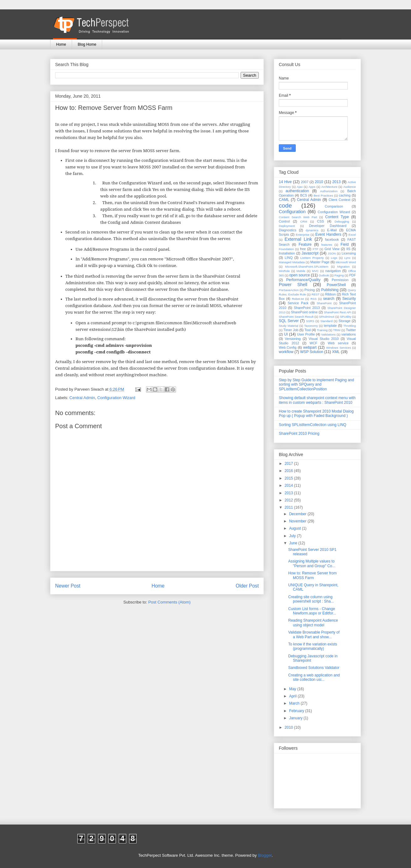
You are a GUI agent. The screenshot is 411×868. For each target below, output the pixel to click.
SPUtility (346, 317)
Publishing (330, 290)
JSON (332, 253)
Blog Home (87, 44)
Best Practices (323, 195)
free (303, 249)
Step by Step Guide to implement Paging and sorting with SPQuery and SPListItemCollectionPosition (316, 385)
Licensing (349, 253)
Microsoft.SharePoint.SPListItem (307, 267)
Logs (334, 258)
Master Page (320, 262)
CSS (320, 221)
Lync (347, 258)
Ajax (300, 187)
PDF (352, 275)
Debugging (342, 221)
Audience (350, 187)
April (293, 696)
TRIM (337, 330)
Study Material (289, 326)
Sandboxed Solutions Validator (314, 668)
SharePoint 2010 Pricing (299, 434)
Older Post (247, 586)
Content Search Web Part (298, 217)
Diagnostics (288, 230)
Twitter (351, 330)
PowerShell (336, 285)
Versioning (293, 339)
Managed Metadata (292, 262)
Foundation (286, 249)
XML (336, 352)
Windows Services (339, 348)
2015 (289, 478)
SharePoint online (304, 312)
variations (349, 334)
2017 (289, 464)
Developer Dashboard (328, 226)
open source (299, 275)
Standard (327, 321)
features (327, 245)
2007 (304, 182)
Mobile (301, 271)
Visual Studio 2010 (324, 339)
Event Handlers (328, 234)
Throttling (350, 326)
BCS (304, 195)
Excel (352, 235)
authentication (297, 191)
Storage (345, 321)
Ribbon (330, 294)
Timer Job (291, 330)
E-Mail (332, 230)
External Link (298, 239)
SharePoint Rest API (338, 312)
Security (349, 299)
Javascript (310, 253)
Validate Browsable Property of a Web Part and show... (314, 634)
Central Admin (82, 398)
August (296, 528)
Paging (339, 275)
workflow (286, 352)
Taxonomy (311, 326)
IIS (348, 249)
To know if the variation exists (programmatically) (313, 646)
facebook (332, 239)
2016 (289, 471)
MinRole (284, 271)
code (285, 205)
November (298, 521)
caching (345, 195)
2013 (337, 182)
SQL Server (289, 321)
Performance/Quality (303, 280)
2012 (289, 500)
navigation (333, 271)
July (293, 536)
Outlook (324, 275)
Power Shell (293, 285)
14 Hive (285, 182)
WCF (313, 343)
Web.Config (288, 347)
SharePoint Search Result (296, 317)
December (298, 514)
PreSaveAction (289, 290)
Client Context (339, 200)
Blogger (265, 855)
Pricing (310, 290)
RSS (314, 299)
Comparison (334, 206)
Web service (338, 343)
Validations (328, 334)
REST (315, 294)
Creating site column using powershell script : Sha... (311, 599)
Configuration (292, 212)
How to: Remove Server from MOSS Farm (312, 575)
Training (322, 330)
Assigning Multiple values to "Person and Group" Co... (312, 563)
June (294, 543)
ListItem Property (312, 258)
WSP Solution (312, 352)
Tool (308, 330)
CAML (284, 200)
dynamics (312, 230)
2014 (289, 485)
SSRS (310, 321)
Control (284, 221)
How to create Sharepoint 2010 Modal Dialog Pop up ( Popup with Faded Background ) (316, 413)
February (297, 711)
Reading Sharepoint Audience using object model (313, 623)
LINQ (289, 258)
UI (286, 334)
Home (61, 44)
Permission (340, 280)
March (295, 703)
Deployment (287, 226)
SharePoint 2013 (307, 308)
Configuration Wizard (116, 398)
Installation (287, 253)
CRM (304, 221)
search (329, 299)
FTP (315, 249)
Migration (343, 267)
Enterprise (303, 235)
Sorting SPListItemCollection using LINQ (312, 425)
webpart (310, 347)
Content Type (337, 217)
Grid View (332, 249)
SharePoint (324, 303)
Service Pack (298, 303)
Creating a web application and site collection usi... (314, 677)
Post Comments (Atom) (169, 602)
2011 (289, 507)
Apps (312, 187)
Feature (305, 244)
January (296, 718)
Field (345, 244)
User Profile (306, 334)
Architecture (329, 187)
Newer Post (68, 586)
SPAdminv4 (327, 317)
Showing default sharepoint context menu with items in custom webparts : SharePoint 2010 (317, 400)
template (330, 326)
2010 (319, 182)
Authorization (329, 191)
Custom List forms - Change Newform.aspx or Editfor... (312, 611)
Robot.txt (298, 299)
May (293, 689)
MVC (315, 271)
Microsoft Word (346, 262)
